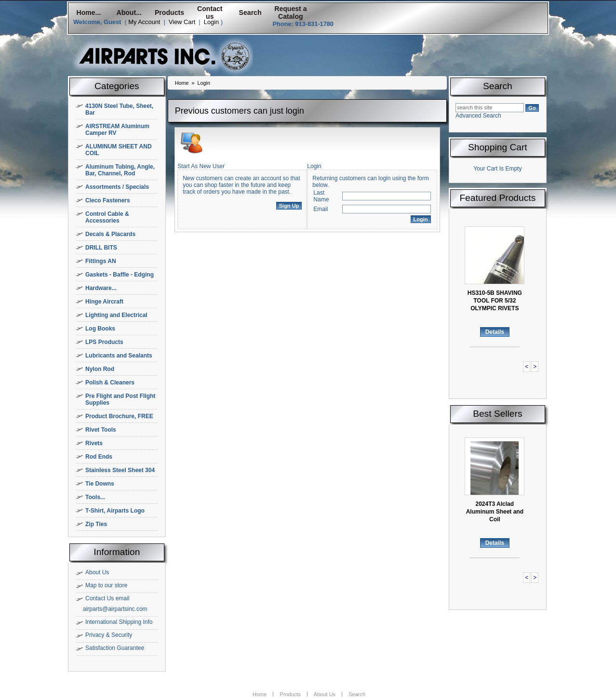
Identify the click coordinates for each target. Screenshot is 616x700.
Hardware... (101, 288)
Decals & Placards (110, 234)
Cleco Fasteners (108, 200)
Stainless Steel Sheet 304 (120, 470)
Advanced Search (478, 116)
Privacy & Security (109, 635)
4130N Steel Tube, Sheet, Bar (119, 109)
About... (129, 13)
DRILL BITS (101, 248)
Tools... (95, 497)
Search (250, 13)
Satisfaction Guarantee (115, 648)
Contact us (210, 13)
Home (182, 83)
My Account (144, 22)
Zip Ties (96, 524)
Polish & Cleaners (110, 383)
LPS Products (104, 342)
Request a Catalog (290, 13)
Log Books (100, 329)
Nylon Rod (100, 369)
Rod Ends (99, 457)
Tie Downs (100, 484)
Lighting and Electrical (116, 315)
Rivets (94, 443)
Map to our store (106, 585)
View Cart (182, 22)
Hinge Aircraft (104, 302)
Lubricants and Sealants (119, 356)
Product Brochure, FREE (119, 416)
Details (495, 332)
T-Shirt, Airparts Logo (115, 511)
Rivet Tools (101, 430)
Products (169, 13)
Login (211, 22)
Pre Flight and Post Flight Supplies (120, 399)
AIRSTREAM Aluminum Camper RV (117, 130)
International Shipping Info (119, 622)
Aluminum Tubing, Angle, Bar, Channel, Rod (120, 170)
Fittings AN (101, 261)
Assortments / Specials (117, 187)
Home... (88, 13)
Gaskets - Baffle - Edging (120, 275)
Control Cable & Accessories (107, 217)
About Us (97, 572)
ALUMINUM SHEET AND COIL (119, 150)
